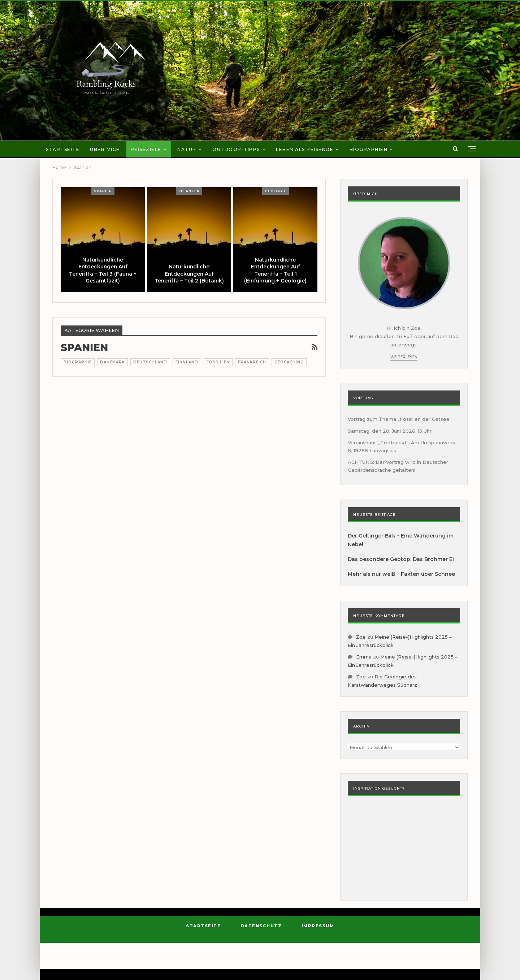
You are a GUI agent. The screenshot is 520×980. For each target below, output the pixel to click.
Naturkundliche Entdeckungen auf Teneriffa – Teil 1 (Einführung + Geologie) (275, 270)
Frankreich (252, 362)
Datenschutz (261, 926)
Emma (364, 657)
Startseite (63, 149)
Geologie (276, 191)
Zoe (361, 637)
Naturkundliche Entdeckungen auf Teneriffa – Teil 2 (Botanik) (189, 274)
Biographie (78, 362)
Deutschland (150, 362)
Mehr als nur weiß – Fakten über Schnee (401, 574)
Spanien (103, 191)
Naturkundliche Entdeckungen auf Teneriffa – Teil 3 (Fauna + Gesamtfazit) (103, 270)
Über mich (105, 149)
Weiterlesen (404, 357)
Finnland (187, 362)
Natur (187, 149)
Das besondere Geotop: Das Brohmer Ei (401, 559)
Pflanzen (189, 191)
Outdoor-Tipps (236, 149)
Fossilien (218, 362)
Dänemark (112, 362)
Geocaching (289, 362)
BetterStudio (321, 960)
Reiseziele (146, 149)
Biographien (369, 149)
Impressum (318, 926)
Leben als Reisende (305, 149)
